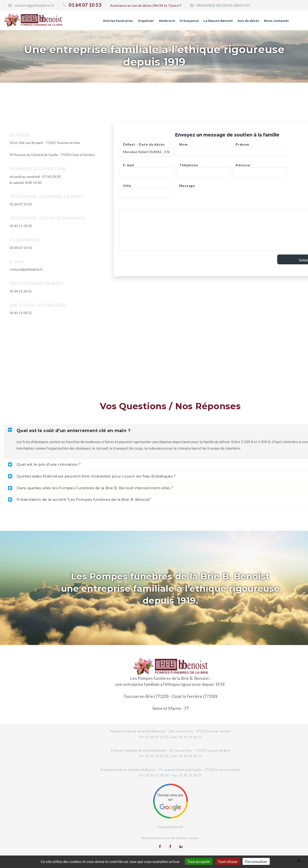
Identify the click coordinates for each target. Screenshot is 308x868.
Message (187, 184)
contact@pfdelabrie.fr (34, 5)
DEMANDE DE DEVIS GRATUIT (223, 5)
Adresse (243, 164)
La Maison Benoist (207, 22)
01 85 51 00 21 (21, 313)
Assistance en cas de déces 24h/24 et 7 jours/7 (146, 5)
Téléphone (189, 164)
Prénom (242, 143)
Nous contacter (274, 22)
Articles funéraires (95, 22)
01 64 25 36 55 (21, 291)
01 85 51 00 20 (21, 226)
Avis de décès (242, 22)
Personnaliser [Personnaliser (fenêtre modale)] (256, 861)
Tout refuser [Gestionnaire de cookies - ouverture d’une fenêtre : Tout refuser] (228, 861)
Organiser (127, 22)
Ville (127, 184)
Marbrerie (150, 22)
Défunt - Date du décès (144, 143)
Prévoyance (174, 22)
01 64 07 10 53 (85, 5)
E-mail (129, 164)
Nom (183, 143)
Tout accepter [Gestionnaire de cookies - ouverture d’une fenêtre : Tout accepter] (199, 861)
